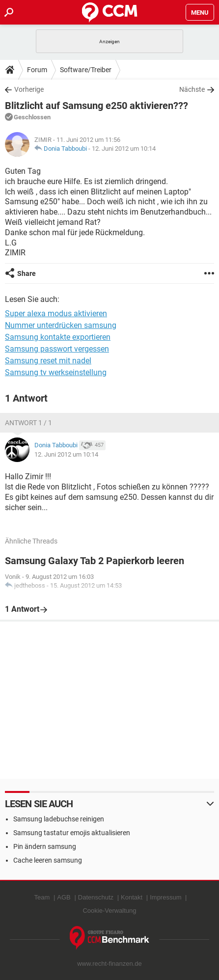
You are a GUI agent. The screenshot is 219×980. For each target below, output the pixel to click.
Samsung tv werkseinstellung (56, 372)
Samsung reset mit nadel (48, 361)
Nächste (192, 89)
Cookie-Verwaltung (109, 911)
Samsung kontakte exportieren (58, 337)
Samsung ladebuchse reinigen (59, 819)
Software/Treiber (86, 70)
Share (27, 273)
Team (42, 897)
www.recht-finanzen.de (109, 964)
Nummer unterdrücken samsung (61, 325)
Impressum (165, 897)
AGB (64, 897)
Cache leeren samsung (48, 860)
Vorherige (29, 89)
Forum (37, 70)
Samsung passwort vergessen (57, 349)
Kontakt (132, 897)
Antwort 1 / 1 (28, 423)
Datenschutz (96, 897)
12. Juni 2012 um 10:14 (124, 149)
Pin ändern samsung (45, 846)
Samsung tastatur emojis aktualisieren (72, 833)
